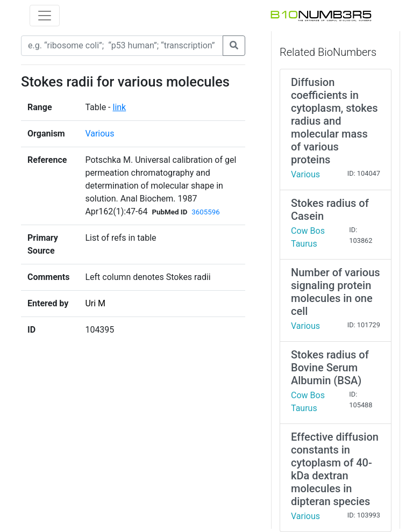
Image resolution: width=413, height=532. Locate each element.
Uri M (95, 303)
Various (99, 134)
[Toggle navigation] (45, 16)
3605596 (205, 212)
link (119, 107)
